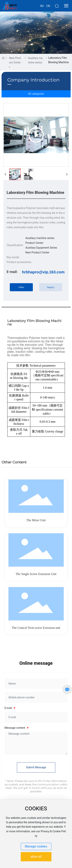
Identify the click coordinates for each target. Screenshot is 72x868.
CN (48, 6)
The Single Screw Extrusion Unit (36, 574)
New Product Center (15, 63)
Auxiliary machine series (35, 60)
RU (42, 6)
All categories (36, 94)
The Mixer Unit (36, 520)
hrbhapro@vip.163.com (43, 272)
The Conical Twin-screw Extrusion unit (36, 628)
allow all (36, 857)
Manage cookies (36, 846)
